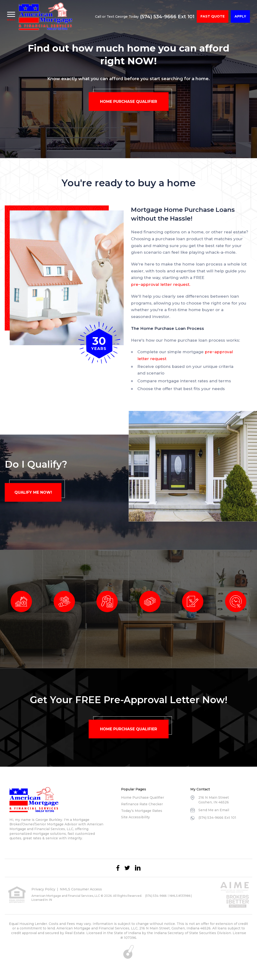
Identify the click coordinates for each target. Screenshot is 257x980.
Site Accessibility (135, 817)
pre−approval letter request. (161, 284)
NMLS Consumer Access (81, 889)
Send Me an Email (214, 810)
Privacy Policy (43, 889)
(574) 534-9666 (156, 896)
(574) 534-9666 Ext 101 (167, 17)
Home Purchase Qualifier (143, 797)
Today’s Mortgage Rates (142, 811)
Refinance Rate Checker (142, 804)
